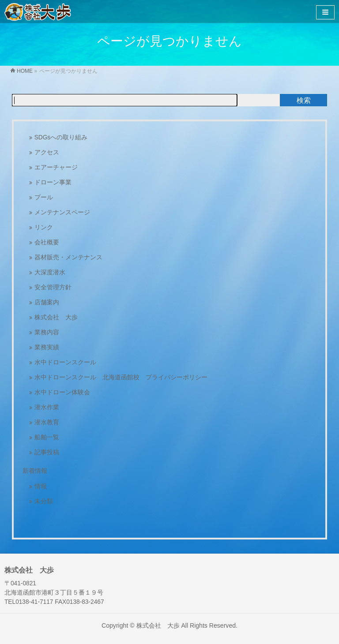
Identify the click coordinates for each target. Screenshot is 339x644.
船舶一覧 (47, 437)
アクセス (47, 152)
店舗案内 (47, 302)
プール (44, 197)
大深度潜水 (50, 272)
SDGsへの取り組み (61, 137)
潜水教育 (47, 422)
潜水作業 (47, 407)
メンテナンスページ (62, 212)
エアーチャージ (56, 167)
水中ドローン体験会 (62, 392)
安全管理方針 (53, 287)
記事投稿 (47, 452)
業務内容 (47, 332)
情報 (41, 486)
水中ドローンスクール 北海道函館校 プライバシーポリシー (121, 377)
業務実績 (47, 347)
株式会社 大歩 (56, 317)
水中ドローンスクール (65, 362)
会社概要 (47, 242)
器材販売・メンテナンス (68, 257)
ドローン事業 (53, 182)
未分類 (44, 501)
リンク (44, 227)
